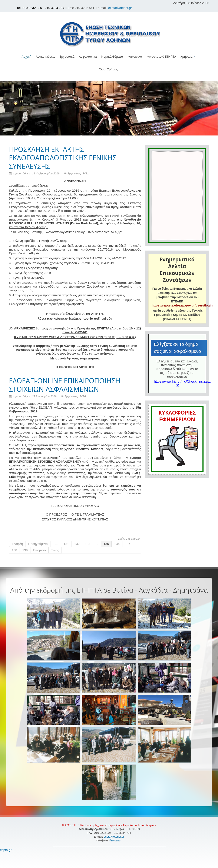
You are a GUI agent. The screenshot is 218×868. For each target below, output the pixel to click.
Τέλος (55, 550)
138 (14, 550)
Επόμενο (39, 550)
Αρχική (27, 56)
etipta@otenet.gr (120, 8)
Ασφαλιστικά (88, 56)
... (97, 544)
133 (88, 544)
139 (25, 550)
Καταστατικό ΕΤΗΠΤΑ (161, 56)
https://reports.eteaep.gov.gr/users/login (182, 305)
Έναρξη (17, 544)
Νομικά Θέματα (112, 56)
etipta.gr (6, 850)
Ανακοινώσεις (45, 56)
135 (106, 544)
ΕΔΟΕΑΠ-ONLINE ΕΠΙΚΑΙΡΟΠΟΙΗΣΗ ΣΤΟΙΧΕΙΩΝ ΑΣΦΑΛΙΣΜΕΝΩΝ (65, 385)
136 (117, 544)
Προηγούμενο (38, 544)
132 (77, 544)
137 (128, 544)
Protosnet (116, 840)
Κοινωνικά (135, 56)
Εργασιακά (67, 56)
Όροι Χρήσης (109, 69)
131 (66, 544)
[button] (109, 78)
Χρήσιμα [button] (188, 56)
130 (56, 544)
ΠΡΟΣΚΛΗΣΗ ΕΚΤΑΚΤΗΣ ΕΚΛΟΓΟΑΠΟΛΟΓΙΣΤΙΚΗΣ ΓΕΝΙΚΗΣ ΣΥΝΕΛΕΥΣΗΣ (63, 158)
